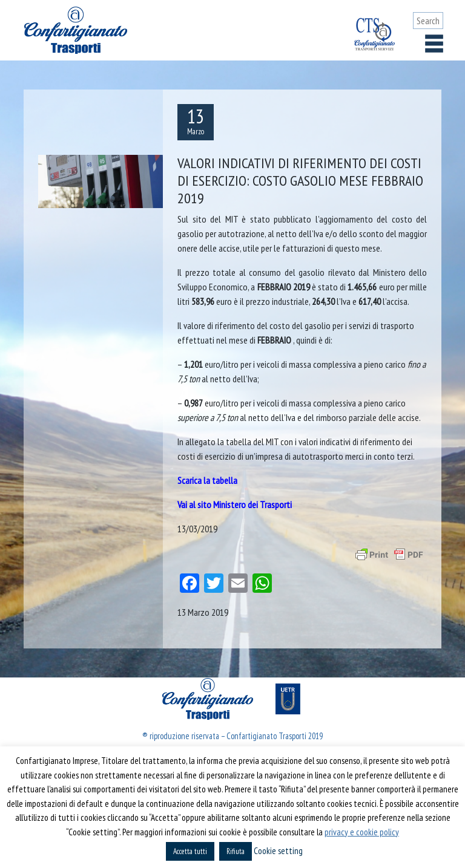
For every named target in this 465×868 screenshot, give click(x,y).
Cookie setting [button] (278, 851)
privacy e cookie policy (362, 832)
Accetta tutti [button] (190, 851)
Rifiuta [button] (236, 851)
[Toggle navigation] (434, 44)
